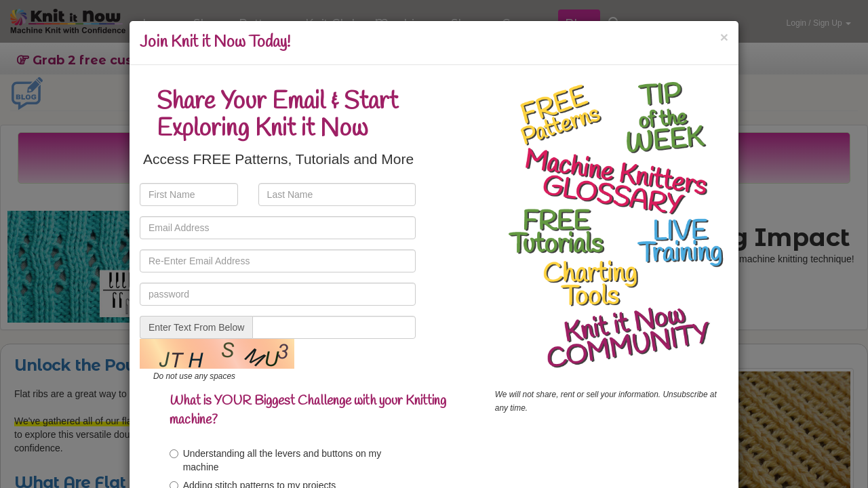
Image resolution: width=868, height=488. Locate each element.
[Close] (724, 37)
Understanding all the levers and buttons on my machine (276, 460)
